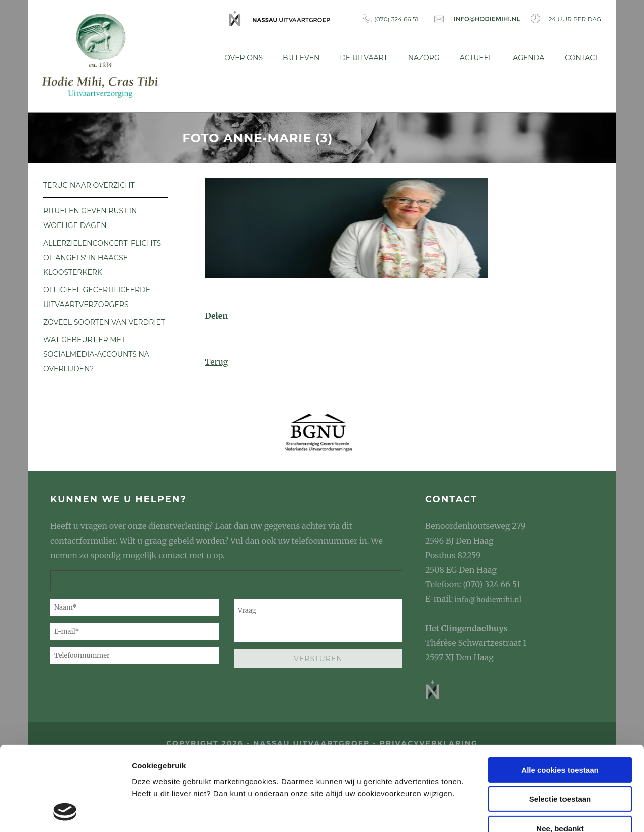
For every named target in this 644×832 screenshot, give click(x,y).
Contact (582, 58)
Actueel (476, 58)
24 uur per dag (566, 18)
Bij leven (301, 58)
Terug (217, 359)
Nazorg (424, 58)
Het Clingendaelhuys (466, 626)
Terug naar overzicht (89, 183)
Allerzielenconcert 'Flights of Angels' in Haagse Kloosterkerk (102, 255)
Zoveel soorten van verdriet (104, 320)
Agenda (529, 58)
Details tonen (156, 812)
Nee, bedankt (560, 753)
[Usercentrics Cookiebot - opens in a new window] (65, 812)
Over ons (244, 58)
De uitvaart (364, 58)
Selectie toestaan (560, 724)
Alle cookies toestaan (560, 694)
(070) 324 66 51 (390, 18)
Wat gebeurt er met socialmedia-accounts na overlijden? (96, 352)
